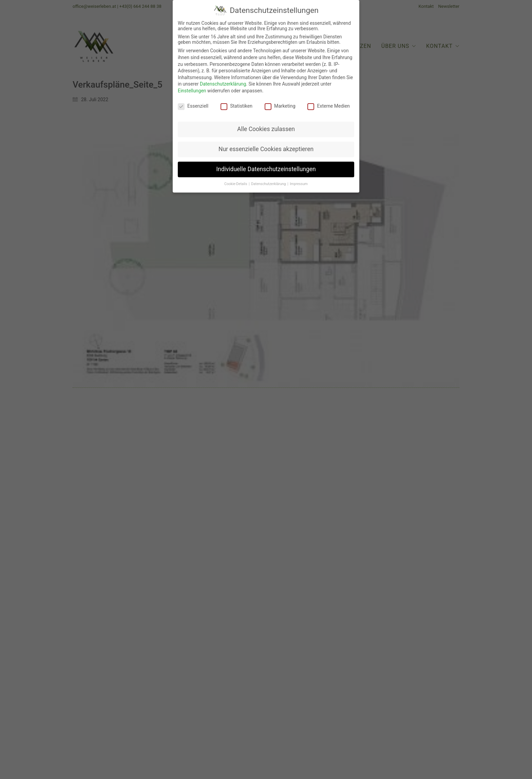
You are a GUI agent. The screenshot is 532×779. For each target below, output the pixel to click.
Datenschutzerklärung (223, 78)
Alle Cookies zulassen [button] (266, 124)
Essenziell (193, 100)
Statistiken (236, 100)
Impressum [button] (299, 178)
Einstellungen (192, 85)
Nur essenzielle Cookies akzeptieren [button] (266, 144)
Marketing (280, 100)
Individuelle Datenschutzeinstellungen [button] (266, 164)
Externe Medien (328, 100)
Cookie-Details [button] (236, 178)
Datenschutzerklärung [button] (269, 178)
